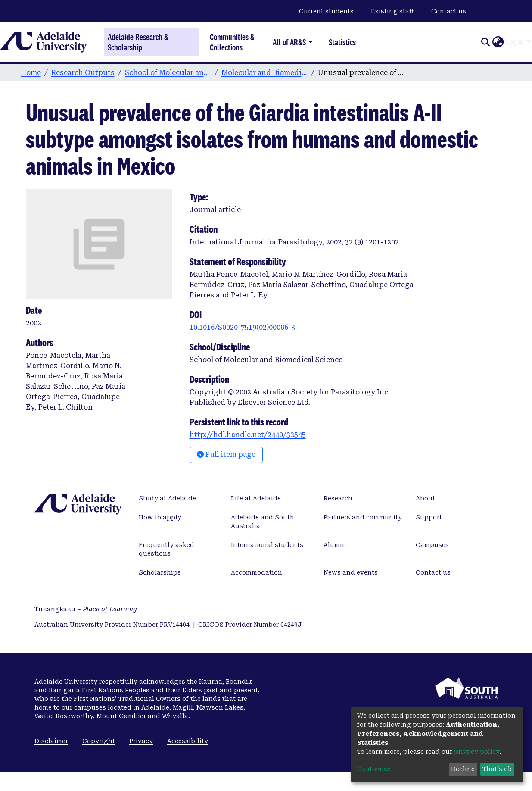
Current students (326, 11)
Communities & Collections (232, 42)
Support (429, 517)
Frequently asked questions (166, 549)
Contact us (449, 11)
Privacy (141, 741)
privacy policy (477, 752)
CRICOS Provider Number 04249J (250, 625)
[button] (498, 42)
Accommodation (257, 572)
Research (338, 498)
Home (31, 73)
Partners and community (363, 517)
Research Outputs (83, 73)
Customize (374, 769)
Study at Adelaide (167, 498)
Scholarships (160, 572)
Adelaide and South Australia (263, 522)
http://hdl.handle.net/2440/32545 (248, 435)
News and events (351, 572)
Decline (463, 769)
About (425, 498)
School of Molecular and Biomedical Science (168, 73)
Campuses (432, 545)
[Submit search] (485, 42)
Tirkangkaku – (86, 609)
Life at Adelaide (256, 498)
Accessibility (188, 741)
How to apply (160, 517)
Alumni (335, 545)
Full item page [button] (226, 455)
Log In (515, 42)
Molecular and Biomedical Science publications (264, 73)
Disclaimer (51, 741)
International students (267, 545)
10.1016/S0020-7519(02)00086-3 (242, 327)
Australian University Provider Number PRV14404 (112, 625)
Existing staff (392, 11)
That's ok (497, 769)
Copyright (99, 741)
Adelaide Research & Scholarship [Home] (138, 42)
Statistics (342, 42)
